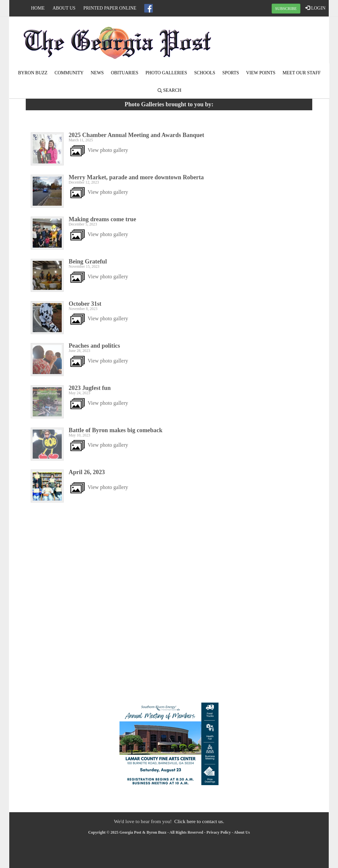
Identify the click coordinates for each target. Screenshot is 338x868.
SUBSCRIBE (286, 9)
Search (169, 90)
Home (38, 8)
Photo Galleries (166, 73)
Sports (231, 73)
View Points (261, 73)
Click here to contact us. (199, 821)
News (97, 73)
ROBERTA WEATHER (275, 41)
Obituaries (125, 73)
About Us (64, 8)
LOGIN (315, 8)
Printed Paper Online (110, 8)
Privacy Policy (219, 832)
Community (69, 73)
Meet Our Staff (302, 73)
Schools (205, 73)
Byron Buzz (33, 73)
